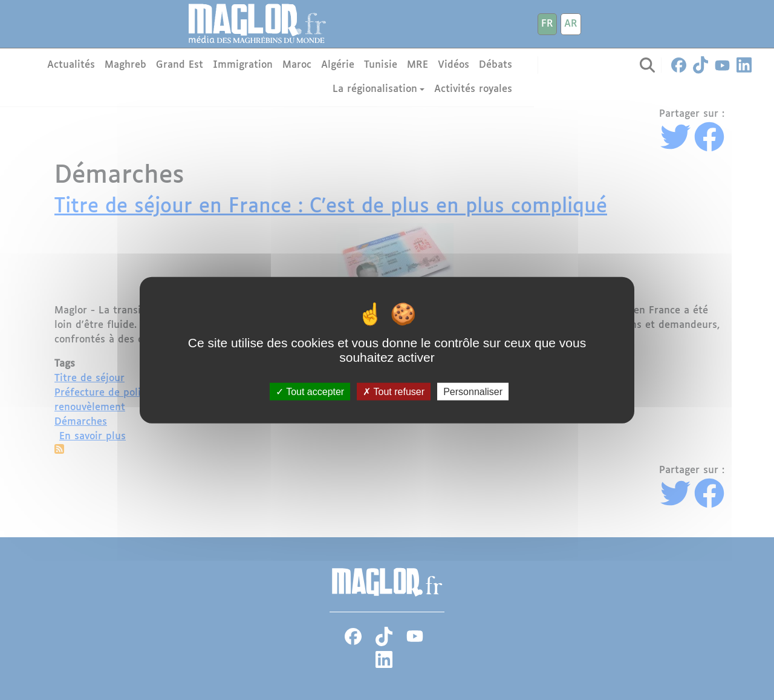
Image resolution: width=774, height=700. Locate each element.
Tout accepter (310, 392)
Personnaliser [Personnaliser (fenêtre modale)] (473, 392)
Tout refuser (394, 392)
